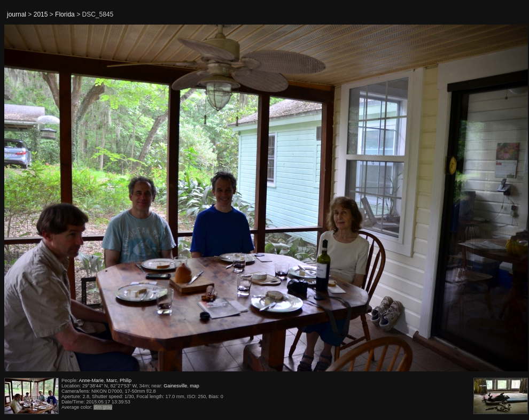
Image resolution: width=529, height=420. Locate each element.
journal (17, 14)
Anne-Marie (92, 380)
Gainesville (175, 386)
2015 (41, 14)
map (195, 386)
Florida (65, 14)
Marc (112, 380)
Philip (126, 380)
